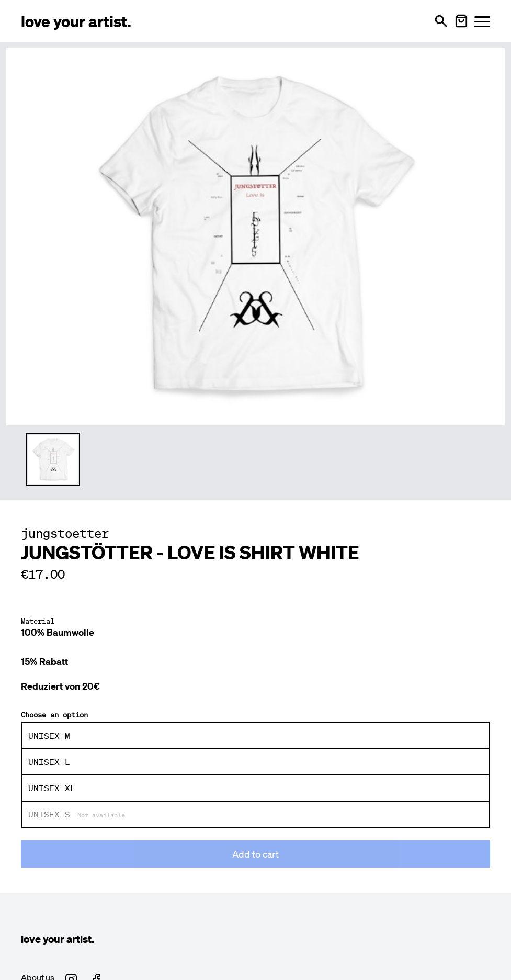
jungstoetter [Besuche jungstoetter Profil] (65, 533)
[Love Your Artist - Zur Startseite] (76, 21)
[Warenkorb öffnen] (461, 21)
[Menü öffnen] (482, 21)
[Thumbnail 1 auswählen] (53, 460)
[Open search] (441, 21)
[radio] (255, 736)
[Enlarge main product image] (255, 235)
